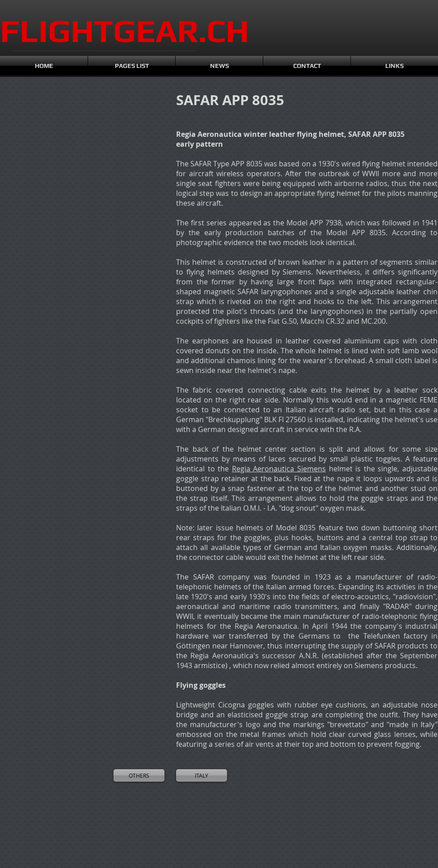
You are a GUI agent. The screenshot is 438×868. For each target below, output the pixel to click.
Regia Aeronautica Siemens (279, 469)
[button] (40, 140)
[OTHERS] (139, 775)
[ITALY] (202, 775)
